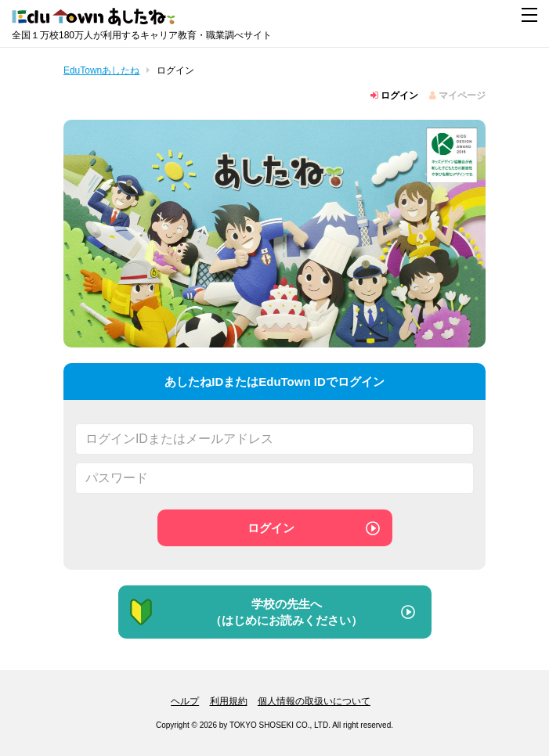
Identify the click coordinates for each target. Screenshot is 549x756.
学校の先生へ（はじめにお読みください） (245, 612)
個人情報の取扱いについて (314, 701)
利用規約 (229, 701)
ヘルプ (185, 701)
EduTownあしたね (101, 70)
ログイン (394, 95)
